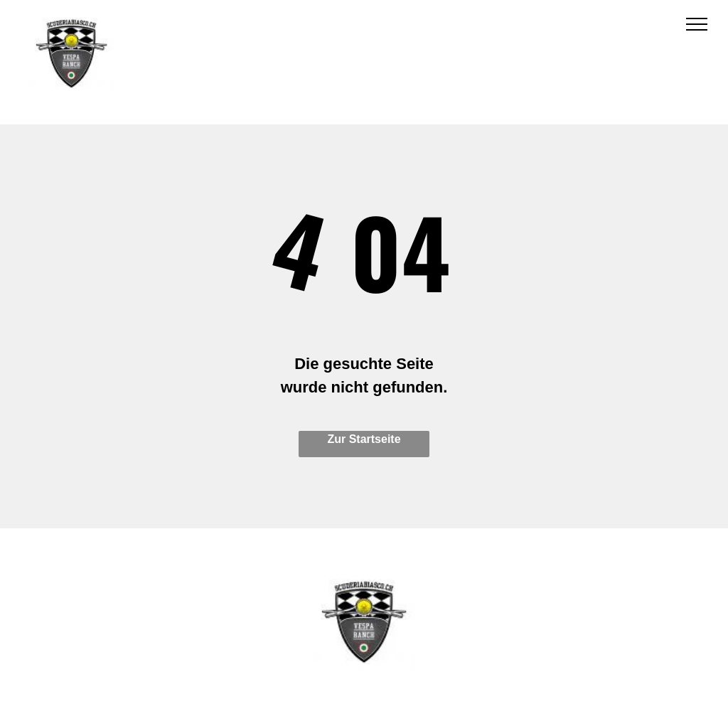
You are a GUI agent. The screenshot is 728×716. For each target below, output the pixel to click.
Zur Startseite (364, 439)
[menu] (697, 24)
